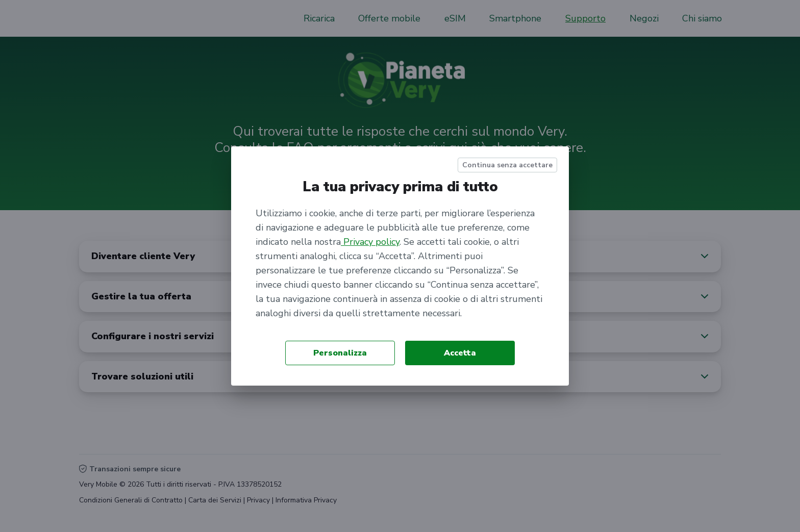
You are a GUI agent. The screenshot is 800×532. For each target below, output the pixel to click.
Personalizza (340, 353)
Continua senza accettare (507, 165)
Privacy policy (370, 242)
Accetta (460, 353)
